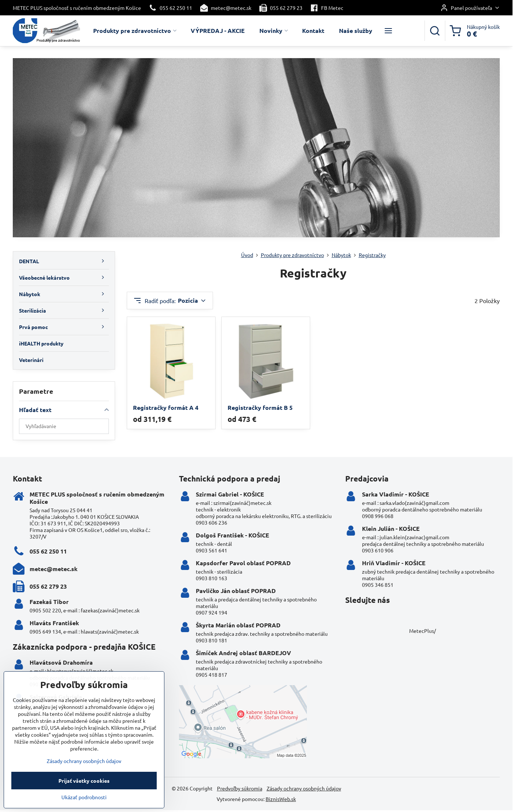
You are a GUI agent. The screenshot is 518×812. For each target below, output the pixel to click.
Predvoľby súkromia (240, 788)
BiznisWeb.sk (281, 799)
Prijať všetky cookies (84, 794)
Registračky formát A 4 (166, 407)
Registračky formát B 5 (260, 407)
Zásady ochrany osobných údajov (304, 788)
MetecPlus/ (422, 631)
